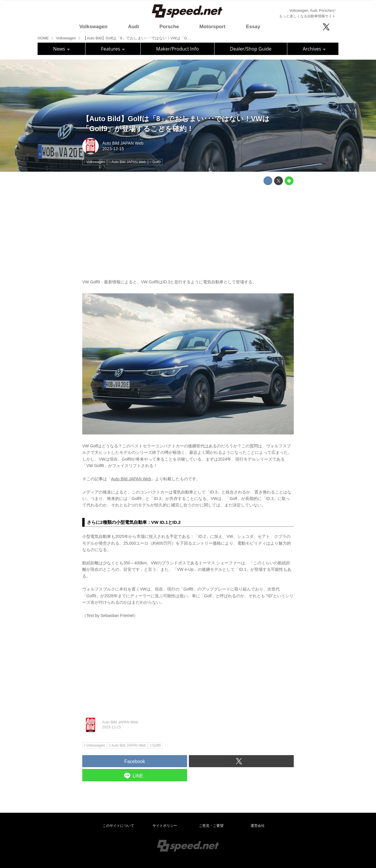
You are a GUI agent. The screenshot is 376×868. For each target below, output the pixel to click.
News (62, 49)
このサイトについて (118, 826)
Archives (314, 49)
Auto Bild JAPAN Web (123, 143)
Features (113, 49)
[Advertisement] (188, 231)
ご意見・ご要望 (211, 826)
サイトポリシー (165, 826)
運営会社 (258, 826)
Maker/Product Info (177, 49)
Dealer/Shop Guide (251, 49)
